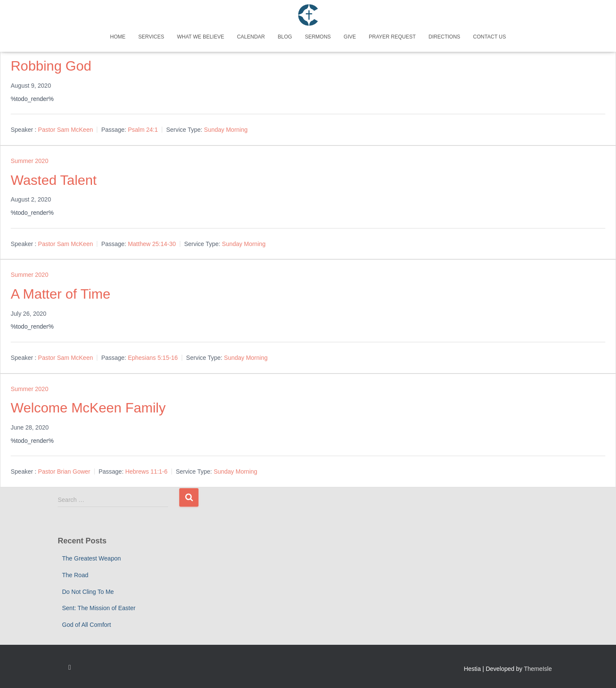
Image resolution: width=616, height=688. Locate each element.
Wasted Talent (54, 180)
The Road (75, 575)
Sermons (318, 37)
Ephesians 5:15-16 (153, 358)
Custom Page (70, 667)
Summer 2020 (30, 161)
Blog (285, 37)
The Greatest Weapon (91, 558)
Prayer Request (392, 37)
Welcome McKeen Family (88, 408)
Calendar (251, 37)
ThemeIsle (538, 669)
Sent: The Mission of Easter (99, 608)
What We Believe (201, 37)
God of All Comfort (86, 625)
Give (350, 37)
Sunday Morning (226, 130)
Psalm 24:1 (143, 130)
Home (118, 37)
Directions (444, 37)
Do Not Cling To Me (88, 592)
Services (151, 37)
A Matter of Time (61, 294)
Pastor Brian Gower (64, 472)
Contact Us (490, 37)
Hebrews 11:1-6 (147, 472)
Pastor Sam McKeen (65, 130)
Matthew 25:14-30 (152, 244)
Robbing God (51, 66)
